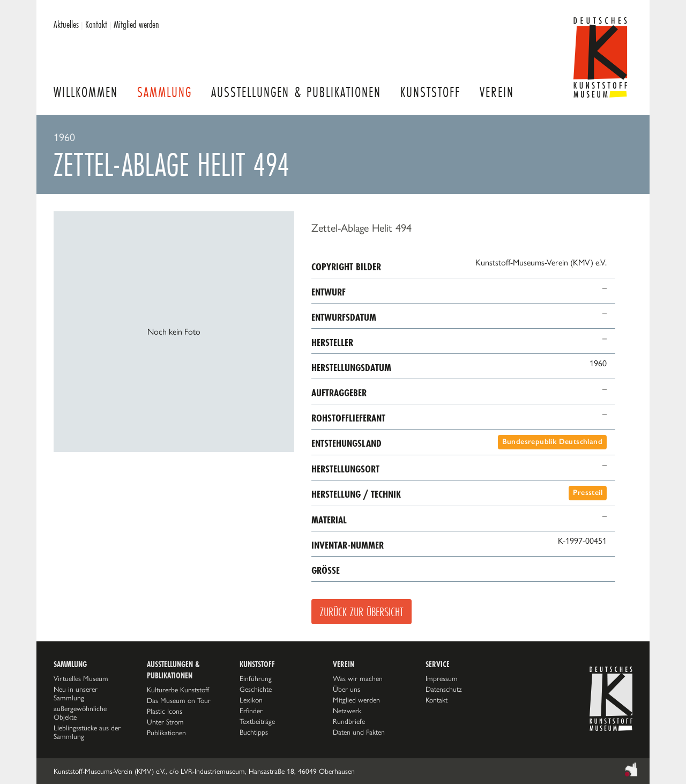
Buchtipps (254, 732)
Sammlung (165, 92)
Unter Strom (165, 722)
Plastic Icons (165, 711)
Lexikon (251, 700)
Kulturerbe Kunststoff (178, 690)
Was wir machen (358, 678)
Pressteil (588, 493)
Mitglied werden (136, 24)
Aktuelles (66, 24)
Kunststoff (430, 92)
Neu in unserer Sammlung (76, 693)
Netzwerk (347, 711)
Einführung (256, 678)
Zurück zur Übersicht (361, 612)
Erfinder (251, 711)
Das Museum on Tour (179, 700)
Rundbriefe (349, 721)
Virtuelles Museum (81, 678)
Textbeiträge (257, 721)
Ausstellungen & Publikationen (296, 92)
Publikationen (166, 733)
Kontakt (96, 24)
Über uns (346, 689)
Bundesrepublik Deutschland (552, 442)
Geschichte (256, 689)
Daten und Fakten (359, 732)
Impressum (442, 678)
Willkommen (86, 92)
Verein (497, 92)
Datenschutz (444, 689)
